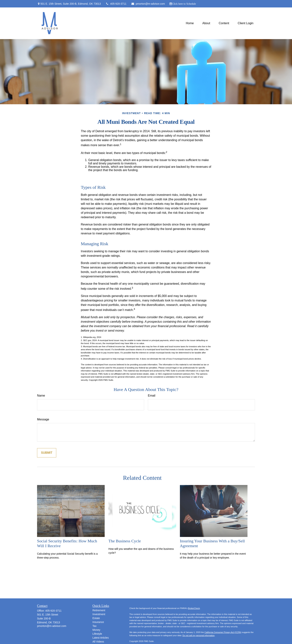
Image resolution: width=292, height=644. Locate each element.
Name (41, 396)
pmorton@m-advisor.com (148, 4)
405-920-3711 (116, 4)
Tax (95, 626)
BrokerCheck (194, 608)
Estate (96, 618)
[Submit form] (47, 453)
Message (43, 419)
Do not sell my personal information (199, 635)
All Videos (98, 642)
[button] (190, 23)
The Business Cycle (125, 541)
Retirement (99, 610)
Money (96, 630)
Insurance (98, 622)
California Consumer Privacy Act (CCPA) (223, 632)
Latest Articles (101, 638)
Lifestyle (97, 634)
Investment (99, 614)
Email (152, 396)
